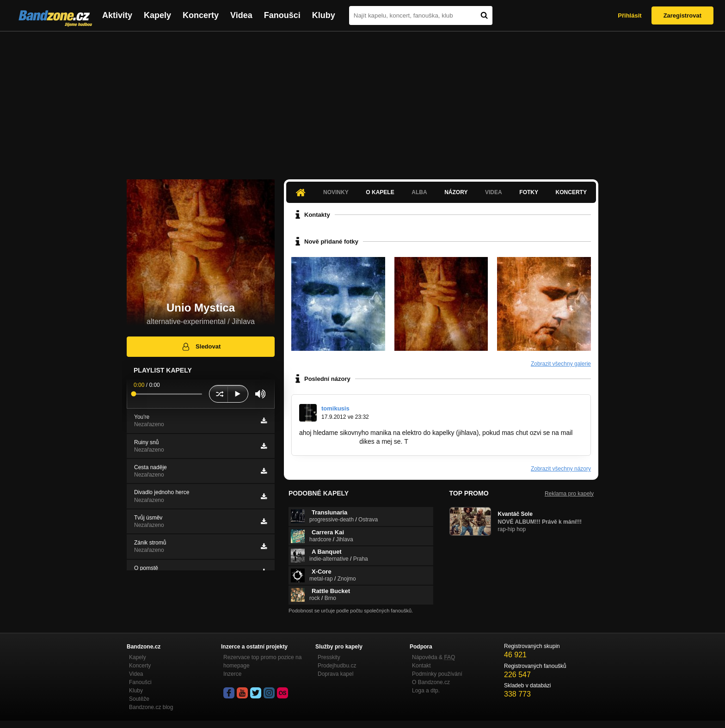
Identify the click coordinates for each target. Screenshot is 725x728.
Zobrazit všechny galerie (561, 364)
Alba (419, 192)
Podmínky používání (437, 674)
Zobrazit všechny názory (561, 469)
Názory (456, 192)
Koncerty (201, 15)
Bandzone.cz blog (151, 707)
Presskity (329, 657)
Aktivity (117, 15)
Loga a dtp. (426, 691)
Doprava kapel (335, 674)
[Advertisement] (362, 101)
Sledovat (201, 347)
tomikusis (335, 408)
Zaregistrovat (682, 15)
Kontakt (421, 666)
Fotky (529, 192)
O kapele (380, 192)
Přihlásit (630, 15)
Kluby (324, 15)
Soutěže (139, 699)
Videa (241, 15)
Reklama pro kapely (569, 494)
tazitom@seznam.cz (328, 441)
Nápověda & (433, 657)
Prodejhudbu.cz (337, 666)
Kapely (157, 15)
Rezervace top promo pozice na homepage (262, 661)
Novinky (336, 192)
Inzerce (232, 674)
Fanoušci (282, 15)
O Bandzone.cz (431, 682)
